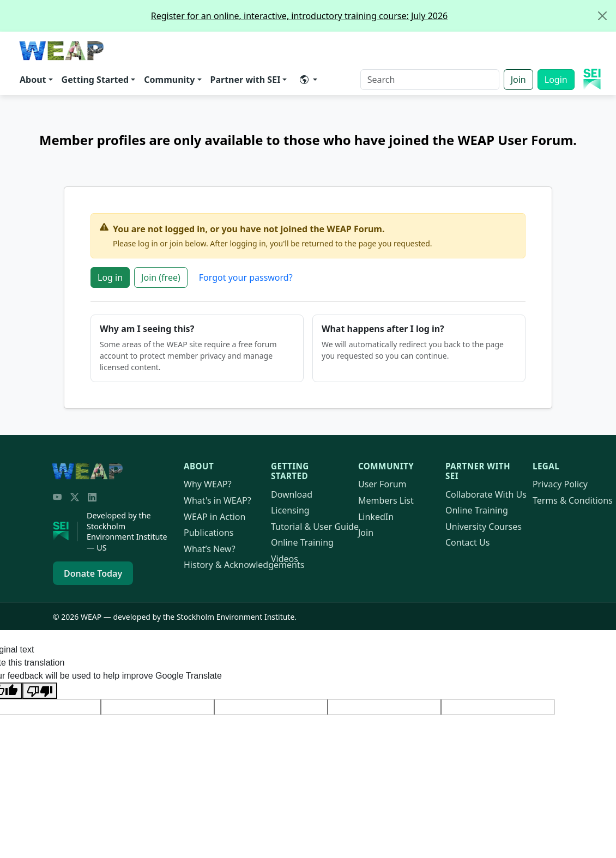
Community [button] (169, 80)
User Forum (382, 484)
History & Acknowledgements (244, 565)
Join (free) (161, 277)
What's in (218, 500)
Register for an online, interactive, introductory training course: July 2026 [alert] (383, 16)
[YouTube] (57, 497)
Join (518, 80)
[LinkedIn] (92, 497)
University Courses (484, 527)
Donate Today (93, 573)
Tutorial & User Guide (315, 527)
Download (292, 494)
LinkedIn (376, 517)
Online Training (302, 542)
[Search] (430, 80)
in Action (215, 517)
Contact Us (467, 542)
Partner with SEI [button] (246, 80)
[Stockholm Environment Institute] (65, 531)
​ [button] (304, 80)
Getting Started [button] (95, 80)
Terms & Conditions (573, 500)
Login (556, 80)
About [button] (33, 80)
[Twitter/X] (75, 497)
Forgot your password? (246, 277)
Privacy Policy (560, 484)
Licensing (290, 510)
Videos (285, 559)
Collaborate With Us (486, 494)
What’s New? (210, 549)
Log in (110, 277)
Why (208, 484)
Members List (386, 500)
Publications (209, 533)
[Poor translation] (40, 691)
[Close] (602, 16)
